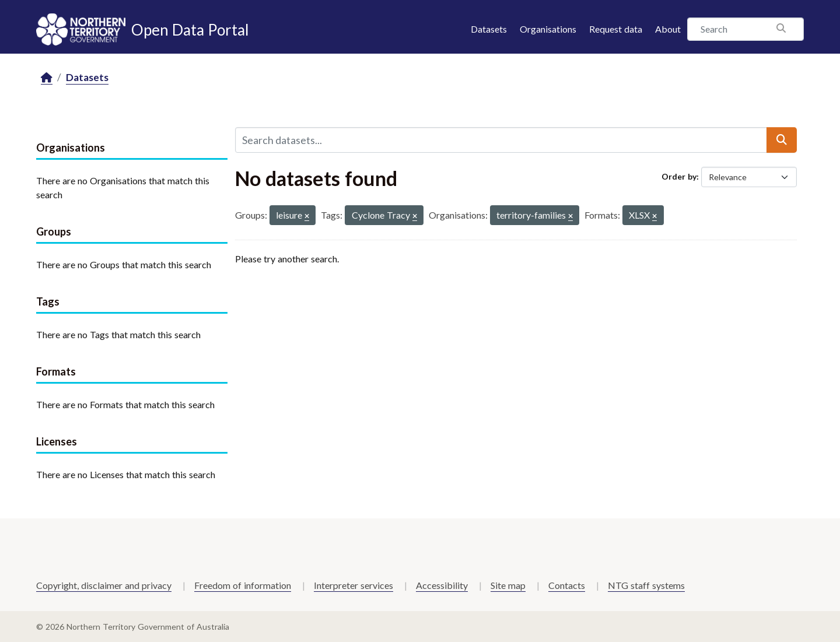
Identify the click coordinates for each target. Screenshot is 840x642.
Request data (616, 29)
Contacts (567, 585)
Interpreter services (353, 585)
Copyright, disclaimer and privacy (104, 585)
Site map (508, 585)
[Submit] (782, 140)
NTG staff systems (646, 585)
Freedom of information (243, 585)
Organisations (548, 29)
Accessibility (442, 585)
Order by (679, 176)
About (668, 29)
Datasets (489, 29)
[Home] (47, 78)
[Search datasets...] (501, 140)
